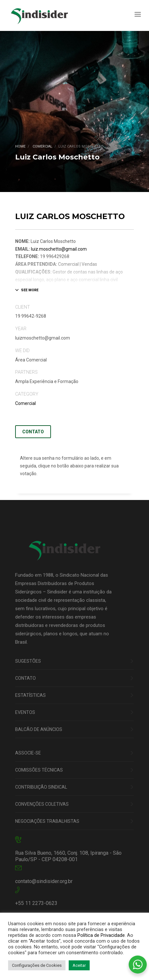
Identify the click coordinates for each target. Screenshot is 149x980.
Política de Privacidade (101, 935)
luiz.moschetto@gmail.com (59, 249)
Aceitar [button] (79, 965)
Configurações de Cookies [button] (37, 965)
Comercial (25, 403)
